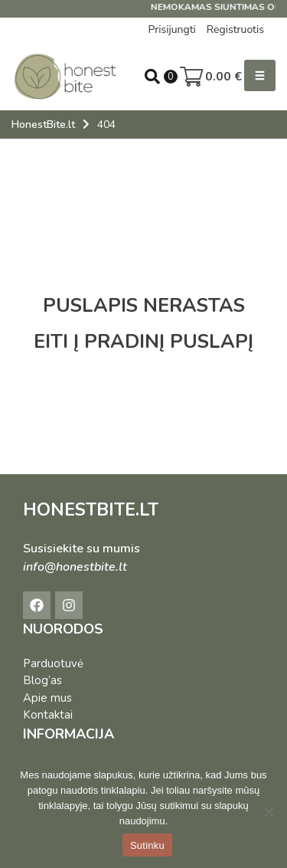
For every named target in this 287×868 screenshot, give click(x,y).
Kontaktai (48, 715)
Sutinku (147, 845)
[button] (260, 75)
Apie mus (47, 698)
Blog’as (42, 680)
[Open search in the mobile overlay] (152, 77)
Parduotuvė (53, 663)
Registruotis (235, 29)
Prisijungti (171, 29)
